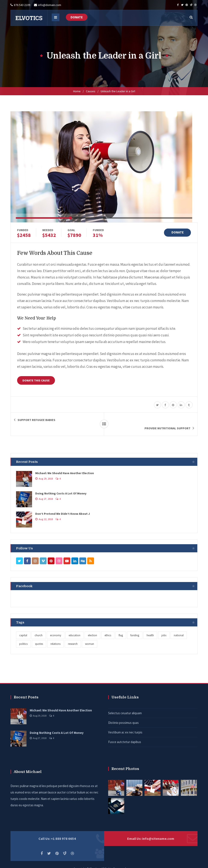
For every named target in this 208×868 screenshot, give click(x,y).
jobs (164, 627)
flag (121, 627)
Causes (91, 91)
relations (55, 636)
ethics (108, 627)
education (74, 627)
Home (77, 91)
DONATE (77, 17)
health (150, 627)
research (73, 636)
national (179, 627)
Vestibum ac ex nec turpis (125, 724)
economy (56, 627)
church (39, 627)
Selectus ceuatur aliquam (125, 705)
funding (135, 627)
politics (23, 636)
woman (90, 636)
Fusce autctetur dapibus (125, 734)
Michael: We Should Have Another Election (65, 465)
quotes (39, 636)
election (92, 627)
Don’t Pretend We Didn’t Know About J (63, 505)
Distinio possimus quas (123, 714)
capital (23, 627)
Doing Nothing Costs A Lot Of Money (61, 485)
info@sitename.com (158, 830)
